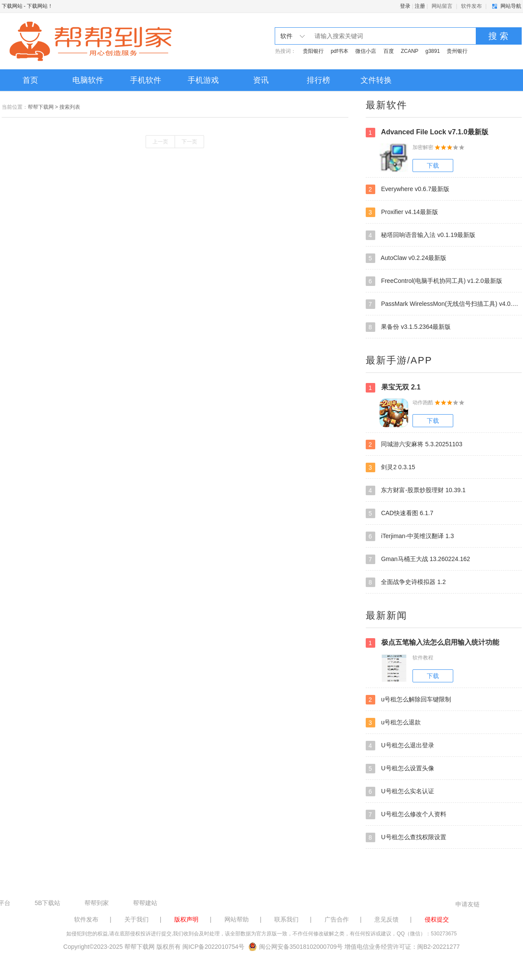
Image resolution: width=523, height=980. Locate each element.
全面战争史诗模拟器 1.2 (406, 582)
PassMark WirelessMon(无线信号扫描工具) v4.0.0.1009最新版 (444, 304)
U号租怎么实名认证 (400, 792)
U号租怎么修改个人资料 (406, 815)
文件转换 (376, 80)
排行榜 (318, 80)
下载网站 (12, 6)
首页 (30, 80)
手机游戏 (203, 80)
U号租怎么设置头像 (400, 769)
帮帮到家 (97, 903)
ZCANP (409, 51)
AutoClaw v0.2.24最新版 (406, 258)
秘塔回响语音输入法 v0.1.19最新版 (421, 235)
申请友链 (468, 904)
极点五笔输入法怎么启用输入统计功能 (432, 643)
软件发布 (471, 6)
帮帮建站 (145, 903)
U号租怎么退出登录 (400, 746)
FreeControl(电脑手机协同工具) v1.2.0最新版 (434, 281)
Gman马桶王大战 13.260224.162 (418, 559)
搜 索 (498, 36)
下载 (433, 165)
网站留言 (442, 6)
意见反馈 (387, 919)
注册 (420, 6)
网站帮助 (237, 919)
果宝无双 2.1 (393, 388)
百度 (389, 51)
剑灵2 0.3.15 (391, 467)
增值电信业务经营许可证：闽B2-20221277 (402, 947)
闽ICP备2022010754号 (213, 947)
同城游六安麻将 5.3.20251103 (414, 445)
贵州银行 (457, 51)
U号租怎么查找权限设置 (406, 837)
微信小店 (366, 51)
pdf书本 (339, 51)
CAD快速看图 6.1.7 (400, 513)
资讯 (261, 80)
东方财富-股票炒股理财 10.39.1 (416, 490)
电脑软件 (88, 80)
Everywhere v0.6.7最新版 (408, 189)
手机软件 (146, 80)
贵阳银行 (313, 51)
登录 (405, 6)
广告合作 (337, 919)
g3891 (433, 51)
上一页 (160, 142)
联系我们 (286, 919)
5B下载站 (47, 903)
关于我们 (136, 919)
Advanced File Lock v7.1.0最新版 (427, 133)
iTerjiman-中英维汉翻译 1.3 (410, 536)
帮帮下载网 (41, 107)
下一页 (189, 142)
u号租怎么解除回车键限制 (409, 700)
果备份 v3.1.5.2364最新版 (408, 327)
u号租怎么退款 (393, 723)
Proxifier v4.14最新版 (402, 212)
